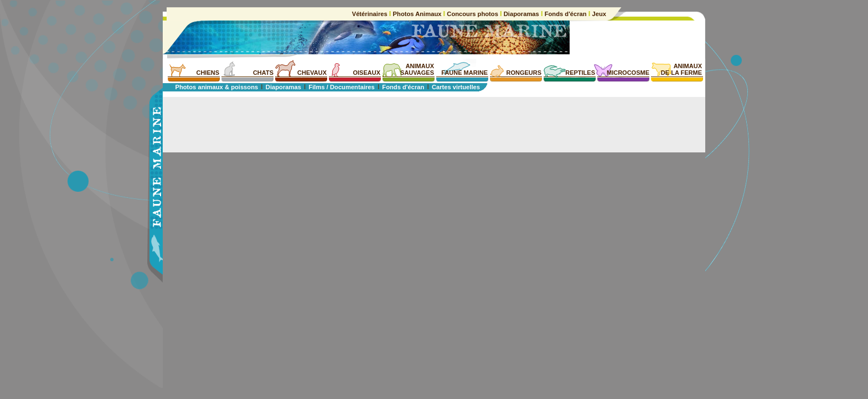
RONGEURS (524, 73)
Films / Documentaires (341, 87)
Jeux (598, 14)
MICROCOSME (628, 73)
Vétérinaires (371, 14)
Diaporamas (521, 14)
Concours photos (472, 14)
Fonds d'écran (566, 14)
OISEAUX (366, 73)
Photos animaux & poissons (216, 87)
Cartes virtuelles (456, 87)
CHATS (263, 73)
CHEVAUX (312, 73)
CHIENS (208, 73)
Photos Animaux (417, 14)
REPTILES (580, 73)
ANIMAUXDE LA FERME (681, 69)
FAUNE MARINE (464, 73)
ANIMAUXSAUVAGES (417, 69)
